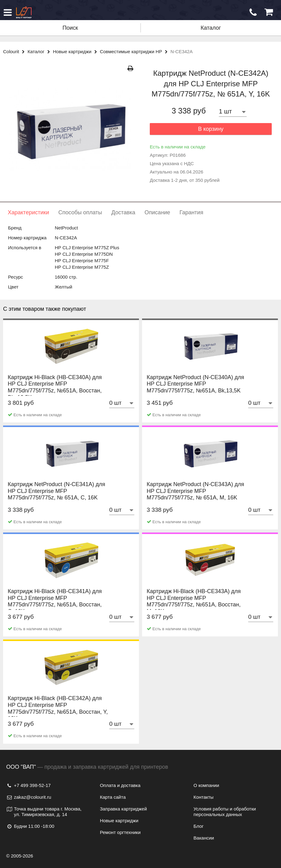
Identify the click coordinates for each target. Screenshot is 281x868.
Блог (198, 826)
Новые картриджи (76, 51)
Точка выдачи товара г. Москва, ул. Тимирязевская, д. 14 (44, 812)
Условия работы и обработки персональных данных (225, 812)
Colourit (15, 51)
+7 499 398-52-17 (28, 785)
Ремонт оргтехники (120, 832)
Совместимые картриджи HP (135, 51)
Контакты (203, 797)
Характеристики (28, 212)
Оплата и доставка (120, 785)
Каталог (211, 28)
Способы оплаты (80, 212)
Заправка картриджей (123, 809)
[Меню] (8, 12)
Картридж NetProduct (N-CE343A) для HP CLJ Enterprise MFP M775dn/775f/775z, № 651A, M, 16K (195, 497)
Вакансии (204, 838)
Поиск (70, 28)
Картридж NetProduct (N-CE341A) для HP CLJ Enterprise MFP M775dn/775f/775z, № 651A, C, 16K (56, 497)
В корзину (211, 129)
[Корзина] (269, 12)
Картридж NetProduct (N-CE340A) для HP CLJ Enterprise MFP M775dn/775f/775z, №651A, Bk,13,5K (195, 390)
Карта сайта (113, 797)
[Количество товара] (233, 111)
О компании (206, 785)
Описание (157, 212)
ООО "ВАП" (21, 767)
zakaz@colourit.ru (29, 797)
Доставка (123, 212)
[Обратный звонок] (253, 12)
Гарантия (191, 212)
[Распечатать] (130, 68)
